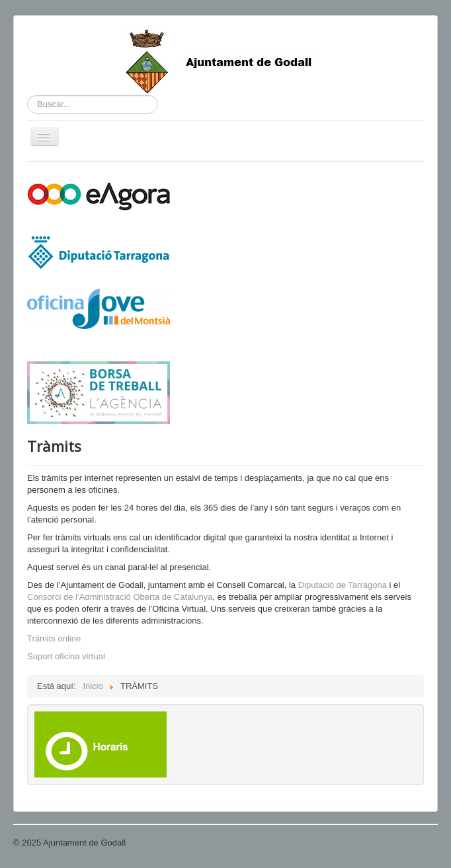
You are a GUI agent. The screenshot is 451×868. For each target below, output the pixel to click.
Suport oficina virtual (66, 656)
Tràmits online (54, 638)
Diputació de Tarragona (343, 585)
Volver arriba (414, 843)
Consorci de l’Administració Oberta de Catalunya (120, 597)
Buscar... (27, 95)
